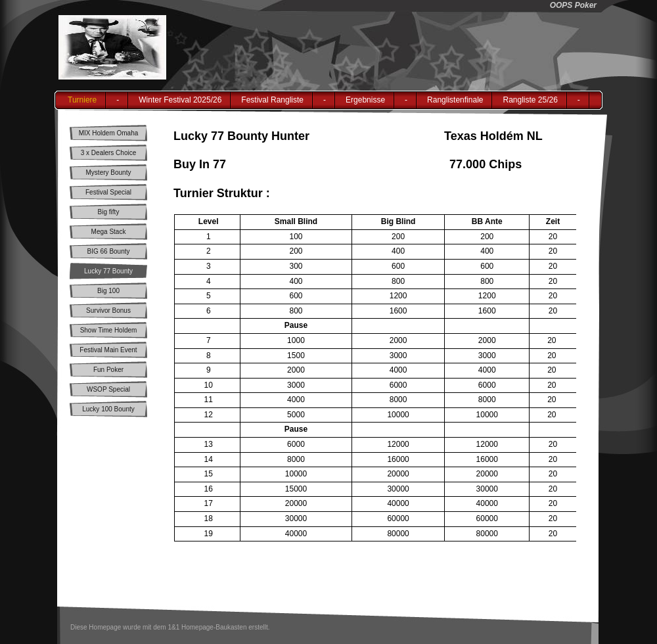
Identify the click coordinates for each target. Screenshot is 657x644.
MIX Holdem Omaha (109, 133)
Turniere (82, 100)
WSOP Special (108, 389)
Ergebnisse (365, 100)
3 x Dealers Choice (108, 153)
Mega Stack (109, 232)
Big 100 (108, 291)
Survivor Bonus (108, 310)
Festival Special (108, 192)
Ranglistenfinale (455, 100)
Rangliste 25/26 (530, 100)
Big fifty (109, 212)
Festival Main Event (108, 350)
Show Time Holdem (109, 330)
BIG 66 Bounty (108, 251)
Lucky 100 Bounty (108, 409)
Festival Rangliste (272, 100)
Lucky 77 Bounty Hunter (108, 273)
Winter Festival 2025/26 (180, 100)
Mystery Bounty (109, 172)
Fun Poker (108, 370)
